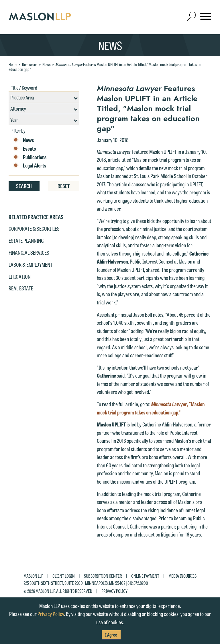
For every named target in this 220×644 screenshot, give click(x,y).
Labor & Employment (31, 264)
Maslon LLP (33, 576)
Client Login (64, 576)
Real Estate (21, 288)
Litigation (20, 276)
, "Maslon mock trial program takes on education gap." (151, 408)
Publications (30, 157)
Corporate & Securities (34, 228)
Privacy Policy (114, 591)
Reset (64, 186)
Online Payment (145, 576)
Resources (30, 64)
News (47, 64)
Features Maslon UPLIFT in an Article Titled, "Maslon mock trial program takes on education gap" (105, 67)
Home (13, 64)
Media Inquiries (182, 576)
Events (24, 149)
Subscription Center (103, 576)
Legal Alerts (30, 166)
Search (24, 186)
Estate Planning (26, 240)
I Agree (111, 635)
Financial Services (29, 252)
